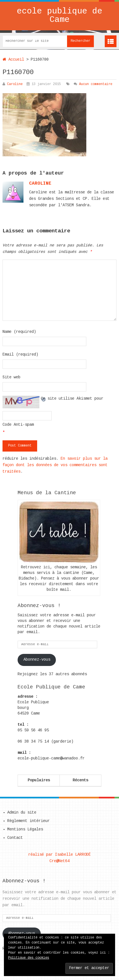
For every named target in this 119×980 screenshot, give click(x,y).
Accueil (13, 60)
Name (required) (19, 332)
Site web (11, 377)
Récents (80, 780)
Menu (111, 41)
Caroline (15, 84)
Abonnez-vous (37, 660)
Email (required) (20, 355)
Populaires (39, 780)
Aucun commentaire (96, 84)
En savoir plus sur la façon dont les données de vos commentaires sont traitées (55, 465)
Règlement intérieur (28, 821)
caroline (40, 184)
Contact (15, 838)
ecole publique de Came (59, 16)
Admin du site (22, 813)
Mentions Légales (25, 830)
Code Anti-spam (18, 425)
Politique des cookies (29, 958)
